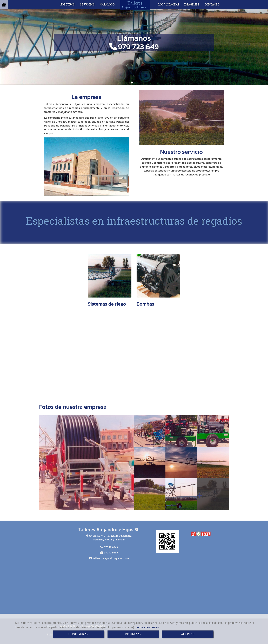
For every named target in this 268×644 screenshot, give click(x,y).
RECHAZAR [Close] (133, 634)
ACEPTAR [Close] (188, 634)
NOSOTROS (67, 4)
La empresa (86, 97)
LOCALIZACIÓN (169, 4)
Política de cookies (147, 627)
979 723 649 (138, 47)
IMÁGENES (192, 4)
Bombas (145, 304)
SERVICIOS (87, 4)
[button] (20, 42)
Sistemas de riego (107, 304)
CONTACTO (212, 4)
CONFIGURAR (78, 634)
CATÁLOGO (107, 4)
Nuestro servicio (181, 152)
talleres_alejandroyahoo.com (111, 558)
